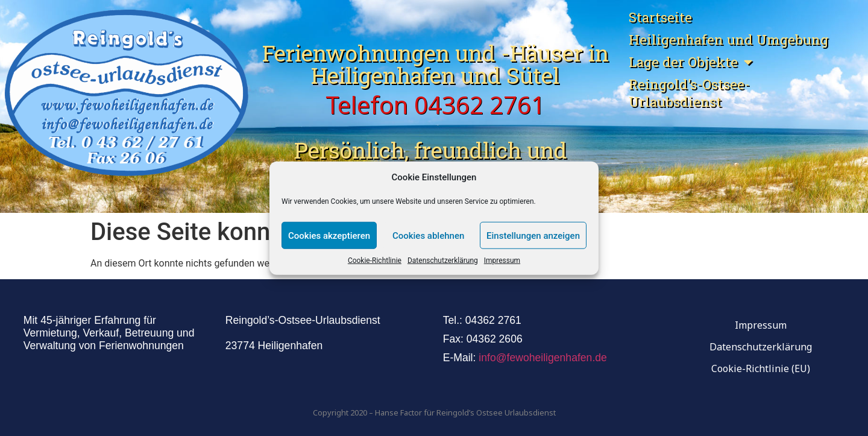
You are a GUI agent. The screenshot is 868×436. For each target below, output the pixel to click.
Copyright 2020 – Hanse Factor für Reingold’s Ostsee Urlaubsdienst (434, 412)
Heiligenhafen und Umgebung (728, 39)
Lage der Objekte (690, 62)
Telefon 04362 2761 (435, 105)
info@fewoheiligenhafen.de (543, 358)
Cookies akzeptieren (329, 235)
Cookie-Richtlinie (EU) (761, 368)
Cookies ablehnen (428, 235)
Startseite (660, 17)
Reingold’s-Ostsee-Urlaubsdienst (689, 93)
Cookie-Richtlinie (375, 261)
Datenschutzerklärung (443, 261)
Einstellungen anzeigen (533, 235)
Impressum (502, 261)
